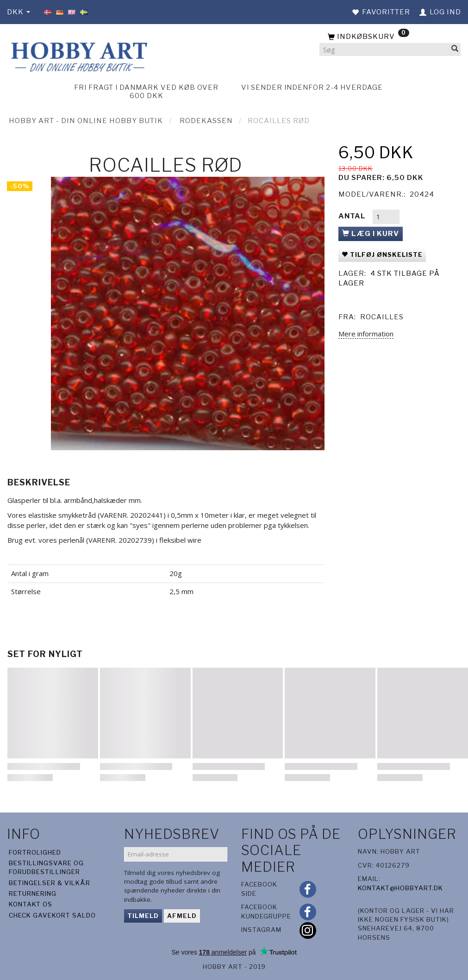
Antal (353, 216)
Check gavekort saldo (52, 915)
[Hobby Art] (78, 55)
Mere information (366, 334)
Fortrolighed (35, 852)
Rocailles (382, 317)
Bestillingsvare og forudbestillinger (46, 867)
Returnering (33, 893)
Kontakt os (31, 904)
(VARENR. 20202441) (132, 515)
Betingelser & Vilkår (50, 883)
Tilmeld (143, 916)
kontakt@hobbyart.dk (400, 888)
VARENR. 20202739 (120, 540)
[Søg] (455, 50)
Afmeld (182, 916)
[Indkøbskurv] (390, 37)
